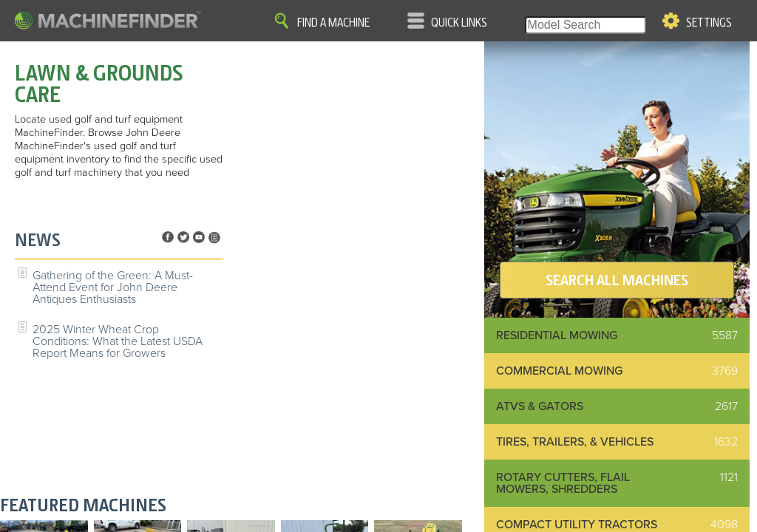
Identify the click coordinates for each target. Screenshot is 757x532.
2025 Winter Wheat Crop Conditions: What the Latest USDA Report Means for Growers (118, 341)
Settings (709, 23)
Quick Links (459, 23)
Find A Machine (333, 23)
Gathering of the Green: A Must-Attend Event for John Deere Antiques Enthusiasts (113, 287)
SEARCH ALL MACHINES (617, 280)
